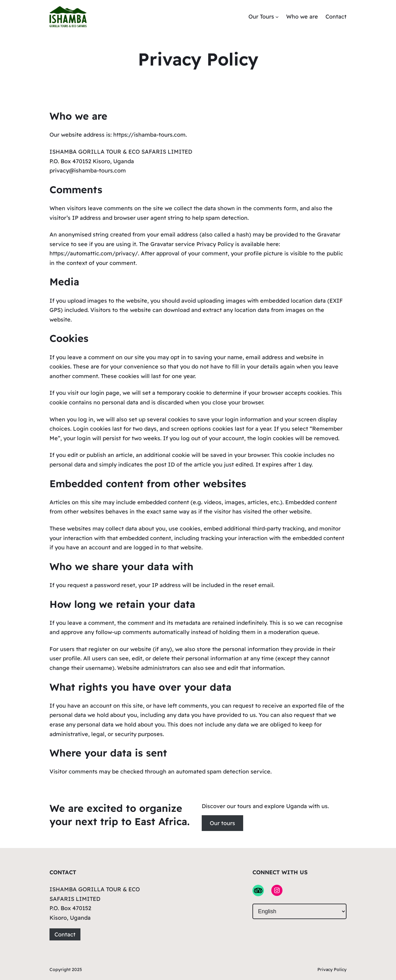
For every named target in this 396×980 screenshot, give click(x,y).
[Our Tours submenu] (277, 17)
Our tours (222, 823)
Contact (65, 934)
